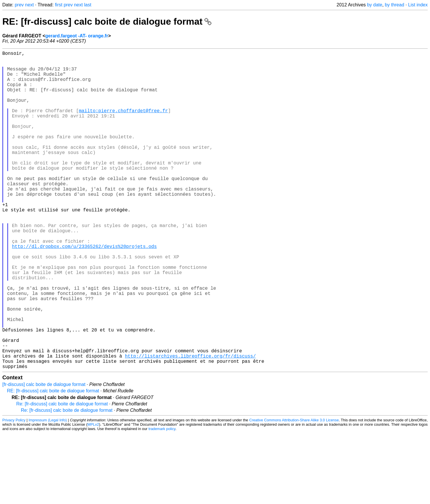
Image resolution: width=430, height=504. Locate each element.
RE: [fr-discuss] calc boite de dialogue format (107, 21)
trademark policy (162, 500)
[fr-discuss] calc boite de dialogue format (44, 455)
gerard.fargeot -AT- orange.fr (77, 36)
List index (418, 5)
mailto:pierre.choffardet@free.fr (123, 124)
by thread (394, 5)
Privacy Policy (14, 491)
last (88, 5)
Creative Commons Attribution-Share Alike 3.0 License (294, 491)
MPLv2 (93, 495)
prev (19, 5)
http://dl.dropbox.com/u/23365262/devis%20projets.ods (84, 290)
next (29, 5)
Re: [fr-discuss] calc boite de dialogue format (62, 475)
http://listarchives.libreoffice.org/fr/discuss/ (190, 424)
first (59, 5)
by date (375, 5)
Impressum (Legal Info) (48, 491)
